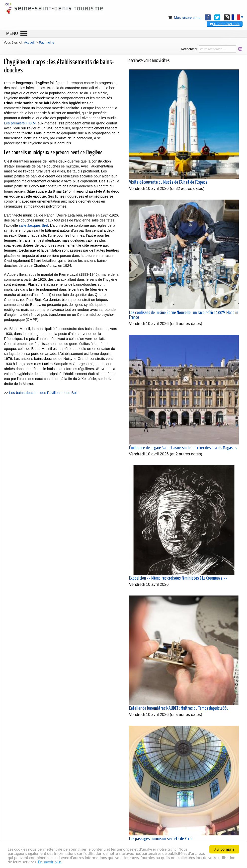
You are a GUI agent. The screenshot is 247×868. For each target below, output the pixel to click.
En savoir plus (50, 862)
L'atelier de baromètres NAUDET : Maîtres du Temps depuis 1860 (179, 708)
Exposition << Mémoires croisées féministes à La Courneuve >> (178, 578)
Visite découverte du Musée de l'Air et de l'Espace (168, 182)
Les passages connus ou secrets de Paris (161, 839)
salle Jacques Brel (34, 225)
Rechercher (189, 49)
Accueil (29, 42)
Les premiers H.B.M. (20, 123)
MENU (12, 33)
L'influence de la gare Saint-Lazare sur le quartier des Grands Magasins (183, 448)
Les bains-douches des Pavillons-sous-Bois (44, 393)
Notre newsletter (225, 24)
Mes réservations (184, 18)
